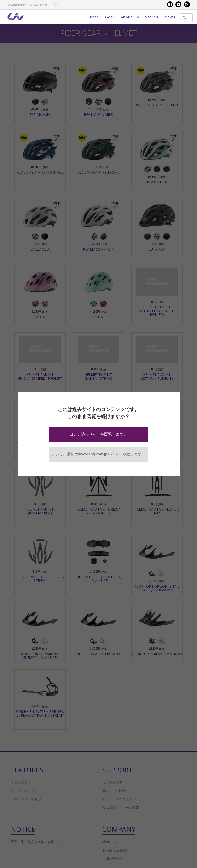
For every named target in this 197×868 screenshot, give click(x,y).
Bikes (94, 17)
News (170, 17)
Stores (152, 17)
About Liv (130, 17)
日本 (56, 5)
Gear (110, 17)
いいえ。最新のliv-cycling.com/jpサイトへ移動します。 (99, 454)
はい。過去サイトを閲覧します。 (98, 434)
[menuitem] (17, 5)
